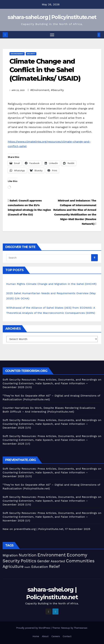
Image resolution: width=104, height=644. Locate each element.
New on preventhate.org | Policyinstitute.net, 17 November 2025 (46, 529)
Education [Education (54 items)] (40, 567)
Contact (67, 636)
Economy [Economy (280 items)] (77, 555)
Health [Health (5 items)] (27, 567)
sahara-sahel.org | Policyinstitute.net (52, 17)
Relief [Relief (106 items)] (54, 567)
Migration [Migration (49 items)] (10, 555)
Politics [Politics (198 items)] (28, 561)
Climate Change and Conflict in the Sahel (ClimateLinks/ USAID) (45, 70)
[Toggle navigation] (52, 35)
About (45, 636)
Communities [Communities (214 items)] (80, 561)
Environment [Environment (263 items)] (51, 555)
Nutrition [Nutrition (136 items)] (28, 555)
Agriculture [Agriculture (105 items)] (13, 567)
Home (36, 636)
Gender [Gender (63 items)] (43, 561)
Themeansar (81, 628)
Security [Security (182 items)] (11, 561)
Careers (56, 636)
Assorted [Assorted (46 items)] (58, 561)
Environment (17, 54)
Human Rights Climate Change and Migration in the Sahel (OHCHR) (51, 284)
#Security (57, 90)
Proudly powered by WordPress (34, 628)
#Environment (40, 90)
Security (31, 54)
